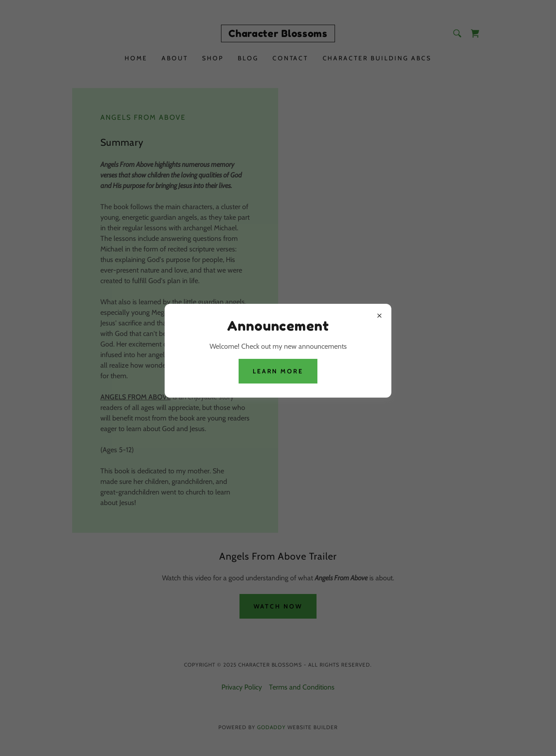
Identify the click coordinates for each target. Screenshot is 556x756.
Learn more (278, 371)
